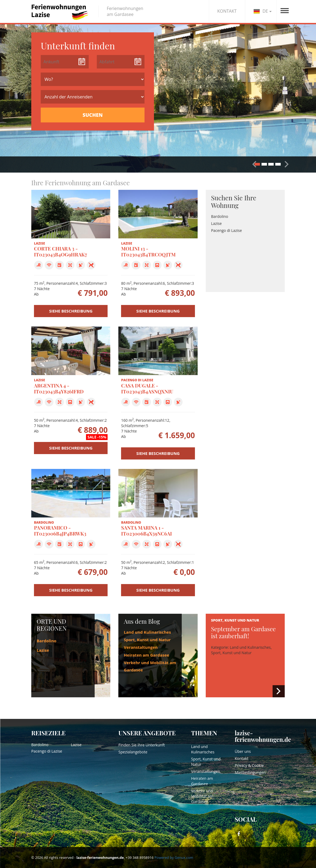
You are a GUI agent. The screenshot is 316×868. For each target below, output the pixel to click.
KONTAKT (227, 11)
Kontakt (241, 758)
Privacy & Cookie (249, 765)
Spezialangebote (133, 752)
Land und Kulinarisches (147, 632)
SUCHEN (92, 115)
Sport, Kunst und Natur (147, 640)
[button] (287, 164)
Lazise (217, 223)
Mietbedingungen (250, 772)
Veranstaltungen (141, 647)
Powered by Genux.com (174, 857)
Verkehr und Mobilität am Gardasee (202, 796)
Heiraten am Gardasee (146, 655)
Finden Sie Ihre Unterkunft (142, 745)
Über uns (243, 751)
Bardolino (220, 216)
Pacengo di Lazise (226, 230)
